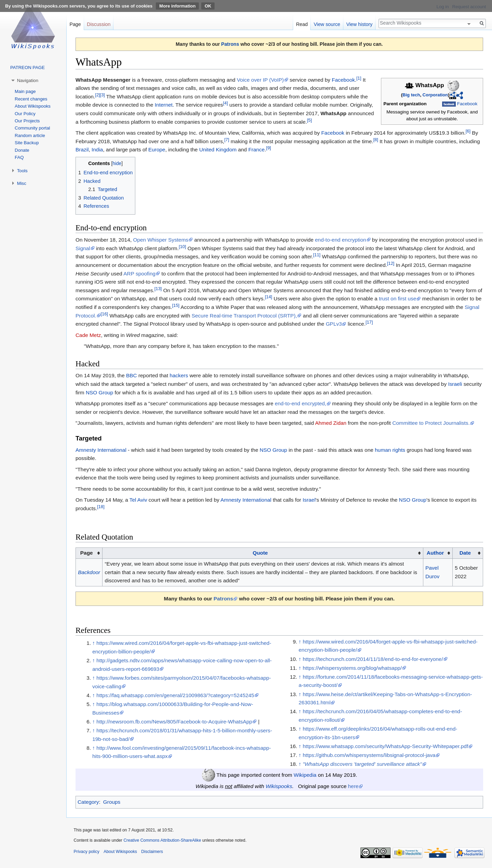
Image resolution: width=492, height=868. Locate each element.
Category (88, 802)
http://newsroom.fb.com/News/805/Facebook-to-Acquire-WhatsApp (174, 722)
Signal (83, 248)
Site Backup (27, 143)
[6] (468, 131)
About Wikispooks (33, 106)
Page (75, 24)
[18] (101, 507)
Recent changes (31, 99)
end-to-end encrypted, (300, 403)
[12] (391, 263)
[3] (102, 95)
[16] (104, 314)
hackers (179, 375)
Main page (25, 91)
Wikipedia (305, 775)
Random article (30, 135)
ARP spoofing (139, 274)
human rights (390, 450)
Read (302, 24)
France (257, 150)
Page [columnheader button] (87, 553)
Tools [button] (22, 171)
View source (327, 24)
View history (359, 24)
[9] (269, 148)
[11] (317, 255)
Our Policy (25, 114)
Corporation (435, 95)
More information (177, 6)
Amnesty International (101, 450)
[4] (225, 103)
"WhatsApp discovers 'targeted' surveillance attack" (362, 764)
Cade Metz (88, 335)
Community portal (32, 128)
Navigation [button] (28, 80)
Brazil (82, 150)
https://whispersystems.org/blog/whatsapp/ (352, 668)
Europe (157, 150)
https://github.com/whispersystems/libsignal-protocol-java (369, 755)
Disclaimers (152, 852)
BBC (132, 375)
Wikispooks (279, 786)
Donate (22, 150)
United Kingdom (218, 150)
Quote (260, 553)
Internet (164, 105)
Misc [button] (22, 183)
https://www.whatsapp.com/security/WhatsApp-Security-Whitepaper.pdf (385, 746)
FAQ (19, 157)
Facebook (467, 104)
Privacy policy (87, 852)
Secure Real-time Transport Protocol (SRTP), (244, 316)
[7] (227, 140)
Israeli (455, 384)
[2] (97, 95)
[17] (369, 322)
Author (435, 553)
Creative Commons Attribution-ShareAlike (162, 840)
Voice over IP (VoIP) (260, 80)
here (353, 786)
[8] (376, 140)
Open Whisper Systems (161, 240)
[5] (310, 120)
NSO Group (99, 392)
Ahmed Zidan (331, 423)
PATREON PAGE (28, 67)
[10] (182, 246)
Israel (309, 500)
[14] (268, 297)
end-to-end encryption (341, 240)
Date (465, 553)
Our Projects (27, 121)
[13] (158, 289)
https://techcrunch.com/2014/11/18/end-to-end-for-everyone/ (373, 659)
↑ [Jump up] (94, 643)
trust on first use (398, 299)
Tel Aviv (138, 500)
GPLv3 (334, 324)
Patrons (230, 44)
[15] (176, 305)
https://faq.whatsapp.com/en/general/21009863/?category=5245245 (175, 695)
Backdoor (89, 572)
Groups (112, 802)
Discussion (99, 24)
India (97, 150)
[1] (359, 78)
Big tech (411, 95)
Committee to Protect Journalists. (431, 423)
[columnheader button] (263, 553)
